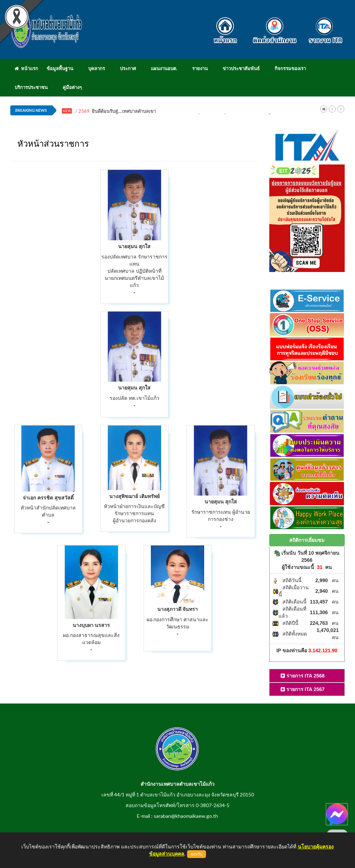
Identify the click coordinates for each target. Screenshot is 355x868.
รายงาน (200, 68)
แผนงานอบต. (164, 68)
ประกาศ (128, 68)
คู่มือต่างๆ (72, 87)
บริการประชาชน (31, 87)
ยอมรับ (197, 854)
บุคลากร (97, 68)
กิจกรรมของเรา (290, 68)
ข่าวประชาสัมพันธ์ (241, 68)
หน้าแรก (26, 68)
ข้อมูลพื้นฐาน (60, 68)
